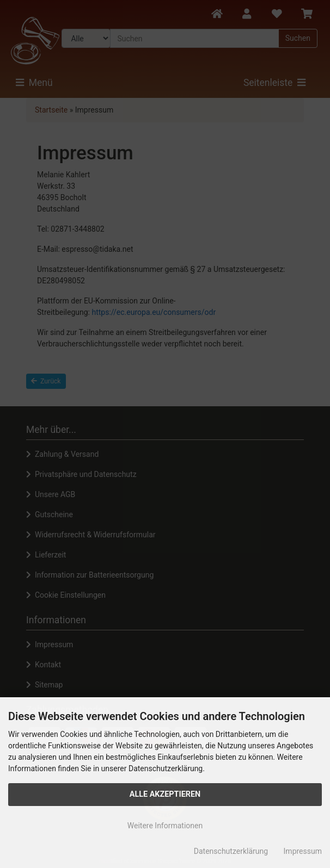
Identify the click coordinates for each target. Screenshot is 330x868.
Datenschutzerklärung (231, 851)
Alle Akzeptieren (165, 794)
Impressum (303, 851)
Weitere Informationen (165, 826)
